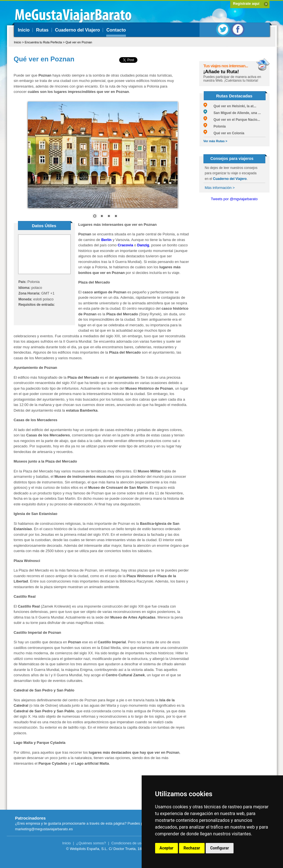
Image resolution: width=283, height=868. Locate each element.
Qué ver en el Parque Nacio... (232, 120)
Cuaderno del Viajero (78, 30)
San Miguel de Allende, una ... (232, 113)
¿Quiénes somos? (91, 843)
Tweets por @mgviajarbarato (234, 199)
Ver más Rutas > (215, 141)
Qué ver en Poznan (79, 42)
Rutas (42, 30)
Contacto (116, 30)
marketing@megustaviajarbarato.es (44, 829)
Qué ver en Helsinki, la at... (230, 106)
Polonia (215, 126)
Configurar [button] (220, 848)
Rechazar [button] (192, 848)
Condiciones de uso (127, 843)
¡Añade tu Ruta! (221, 72)
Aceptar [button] (167, 848)
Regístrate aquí (246, 4)
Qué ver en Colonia (224, 133)
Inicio (24, 30)
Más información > (220, 188)
